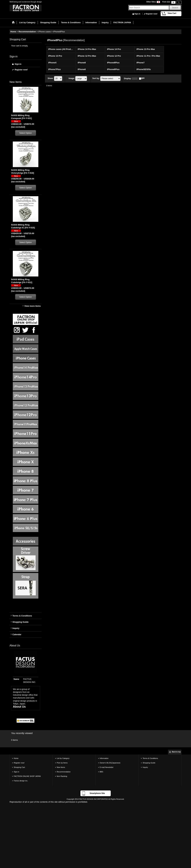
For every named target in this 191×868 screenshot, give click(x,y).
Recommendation (64, 772)
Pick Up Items (62, 763)
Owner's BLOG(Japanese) (110, 763)
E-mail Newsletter (107, 767)
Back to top (176, 752)
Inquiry (16, 628)
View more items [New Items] (32, 306)
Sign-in (137, 14)
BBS (101, 772)
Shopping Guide (20, 622)
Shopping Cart (19, 767)
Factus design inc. (21, 781)
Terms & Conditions (22, 616)
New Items (61, 767)
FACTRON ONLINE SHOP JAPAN (27, 776)
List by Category (63, 758)
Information (104, 758)
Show (51, 78)
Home (16, 758)
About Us (19, 707)
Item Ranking (62, 776)
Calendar (17, 634)
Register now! (152, 14)
